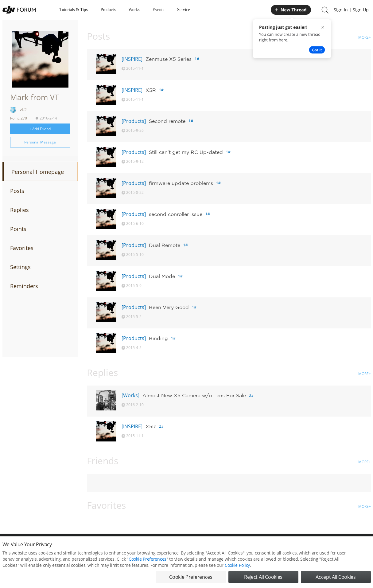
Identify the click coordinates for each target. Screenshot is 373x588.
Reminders (24, 286)
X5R (151, 90)
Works (134, 10)
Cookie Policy (237, 568)
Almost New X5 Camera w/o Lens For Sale (194, 395)
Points (18, 229)
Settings (20, 267)
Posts (17, 191)
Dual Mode (162, 276)
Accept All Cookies (336, 580)
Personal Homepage (38, 172)
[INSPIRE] (132, 59)
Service (184, 10)
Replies (19, 210)
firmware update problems (181, 183)
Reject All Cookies (263, 580)
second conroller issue (176, 214)
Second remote (167, 121)
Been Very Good (169, 307)
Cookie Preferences (148, 562)
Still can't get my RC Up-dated (186, 152)
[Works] (130, 395)
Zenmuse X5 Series (169, 59)
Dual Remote (165, 245)
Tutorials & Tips (74, 10)
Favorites (22, 248)
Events (158, 10)
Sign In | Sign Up (351, 10)
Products (108, 10)
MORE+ (365, 37)
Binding (158, 338)
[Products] (134, 121)
